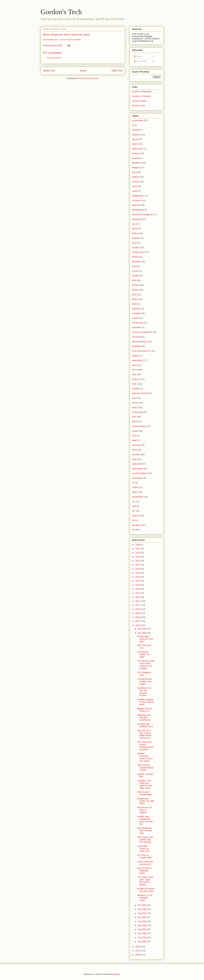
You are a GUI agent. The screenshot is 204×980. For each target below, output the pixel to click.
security (136, 454)
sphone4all (137, 464)
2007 (138, 621)
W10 (134, 506)
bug (134, 172)
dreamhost (137, 219)
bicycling (136, 158)
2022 (138, 561)
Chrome (136, 182)
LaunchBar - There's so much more (143, 849)
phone (135, 403)
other (134, 374)
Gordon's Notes (139, 101)
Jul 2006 (142, 917)
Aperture (136, 135)
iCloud (135, 271)
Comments (140, 61)
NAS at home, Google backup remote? (145, 768)
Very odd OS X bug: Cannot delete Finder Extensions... (144, 734)
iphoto (135, 290)
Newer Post (49, 71)
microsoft (136, 337)
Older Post (117, 71)
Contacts (136, 200)
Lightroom (137, 309)
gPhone (136, 257)
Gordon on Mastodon (142, 92)
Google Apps (138, 252)
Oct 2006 (142, 905)
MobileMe (137, 346)
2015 (138, 589)
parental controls (140, 393)
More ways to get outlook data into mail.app (145, 840)
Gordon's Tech (61, 12)
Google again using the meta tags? (145, 639)
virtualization (138, 497)
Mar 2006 (142, 933)
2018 (138, 577)
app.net (136, 139)
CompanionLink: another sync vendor (145, 681)
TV (133, 483)
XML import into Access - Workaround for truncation (145, 746)
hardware (136, 262)
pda (134, 398)
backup (135, 153)
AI (133, 125)
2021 (138, 565)
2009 (138, 613)
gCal (134, 243)
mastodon (137, 327)
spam (135, 459)
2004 (138, 951)
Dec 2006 (142, 629)
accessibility (138, 120)
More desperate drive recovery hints (67, 34)
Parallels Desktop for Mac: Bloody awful (145, 702)
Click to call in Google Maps (144, 793)
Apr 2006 (142, 929)
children (136, 177)
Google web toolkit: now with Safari (146, 801)
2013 (138, 597)
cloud (134, 186)
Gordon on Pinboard (141, 96)
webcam (136, 516)
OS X (134, 370)
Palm (134, 384)
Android (136, 130)
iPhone (135, 285)
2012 (138, 601)
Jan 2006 (142, 942)
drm (134, 224)
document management (143, 215)
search (135, 450)
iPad (134, 280)
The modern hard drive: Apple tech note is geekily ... (145, 881)
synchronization (139, 473)
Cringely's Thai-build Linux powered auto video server (145, 784)
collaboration (138, 196)
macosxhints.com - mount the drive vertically (62, 40)
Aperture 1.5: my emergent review (145, 898)
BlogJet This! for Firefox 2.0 (145, 710)
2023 (138, 557)
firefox (135, 233)
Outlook (136, 379)
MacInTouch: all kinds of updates (144, 810)
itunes (135, 299)
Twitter (135, 487)
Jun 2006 (142, 921)
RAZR (135, 422)
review (135, 431)
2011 (138, 605)
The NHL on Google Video (145, 856)
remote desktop (139, 426)
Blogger (117, 974)
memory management (142, 332)
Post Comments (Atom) (89, 78)
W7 (134, 511)
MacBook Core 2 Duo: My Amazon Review (145, 692)
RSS (134, 436)
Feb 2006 (142, 938)
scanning (136, 445)
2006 (138, 625)
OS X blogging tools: (144, 674)
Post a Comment (54, 58)
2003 (138, 955)
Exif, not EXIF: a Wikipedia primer (145, 871)
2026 (138, 545)
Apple (135, 144)
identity (135, 276)
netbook (136, 356)
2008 (138, 617)
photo (135, 407)
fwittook (136, 238)
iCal (134, 266)
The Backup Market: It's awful (143, 654)
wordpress (137, 525)
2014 (138, 593)
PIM (134, 417)
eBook (135, 229)
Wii (133, 520)
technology (137, 478)
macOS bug (138, 323)
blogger (136, 167)
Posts (138, 57)
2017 (138, 581)
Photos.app (137, 412)
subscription (138, 469)
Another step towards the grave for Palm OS (145, 820)
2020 (138, 569)
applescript (137, 149)
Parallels (136, 389)
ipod (134, 295)
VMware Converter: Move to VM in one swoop (145, 757)
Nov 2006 (142, 633)
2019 (138, 573)
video (134, 492)
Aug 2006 (142, 913)
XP (133, 530)
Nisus (135, 365)
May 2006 (143, 925)
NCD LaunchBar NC (141, 351)
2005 (138, 947)
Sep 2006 (142, 909)
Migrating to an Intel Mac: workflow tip (144, 718)
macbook (136, 313)
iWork (135, 304)
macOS (136, 318)
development (138, 210)
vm (133, 502)
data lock (136, 205)
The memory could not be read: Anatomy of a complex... (146, 665)
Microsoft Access (140, 342)
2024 (138, 553)
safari (135, 440)
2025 (138, 549)
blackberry (137, 163)
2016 (138, 585)
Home (83, 71)
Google (135, 248)
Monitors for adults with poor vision (146, 890)
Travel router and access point (145, 863)
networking (137, 360)
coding (135, 191)
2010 (138, 609)
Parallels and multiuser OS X (145, 725)
